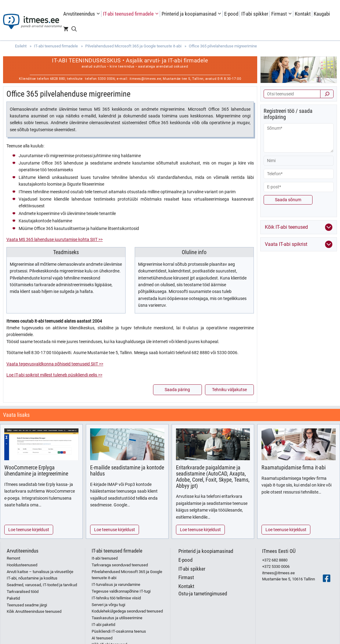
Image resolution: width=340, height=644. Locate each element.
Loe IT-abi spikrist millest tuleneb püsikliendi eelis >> (54, 375)
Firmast (282, 14)
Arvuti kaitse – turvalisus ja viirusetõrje (40, 572)
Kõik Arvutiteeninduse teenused (34, 611)
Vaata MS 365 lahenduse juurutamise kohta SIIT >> (55, 239)
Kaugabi (322, 14)
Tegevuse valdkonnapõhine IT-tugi (121, 591)
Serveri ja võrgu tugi (108, 605)
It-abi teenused (105, 558)
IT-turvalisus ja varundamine (116, 585)
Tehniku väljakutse (229, 390)
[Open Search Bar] (74, 29)
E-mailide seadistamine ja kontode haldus (127, 470)
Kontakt (303, 14)
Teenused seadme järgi (27, 605)
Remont (13, 558)
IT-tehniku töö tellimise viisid (116, 598)
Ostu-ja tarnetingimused (203, 594)
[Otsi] (327, 94)
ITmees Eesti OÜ (279, 551)
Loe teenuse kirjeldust (29, 530)
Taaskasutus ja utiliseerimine (117, 618)
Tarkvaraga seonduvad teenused (120, 565)
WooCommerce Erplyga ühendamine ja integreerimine (36, 470)
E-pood (231, 14)
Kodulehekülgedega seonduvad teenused (127, 611)
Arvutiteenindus (82, 14)
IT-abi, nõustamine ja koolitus (32, 578)
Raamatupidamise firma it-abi (294, 467)
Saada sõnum (288, 200)
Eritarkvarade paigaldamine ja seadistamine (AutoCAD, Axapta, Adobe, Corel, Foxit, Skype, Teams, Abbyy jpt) (213, 476)
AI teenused (102, 638)
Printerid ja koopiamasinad (192, 14)
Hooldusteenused (22, 565)
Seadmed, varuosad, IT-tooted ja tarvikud (42, 585)
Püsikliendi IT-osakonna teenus (119, 631)
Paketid (13, 598)
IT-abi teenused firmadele (132, 14)
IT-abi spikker (255, 14)
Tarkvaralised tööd (23, 592)
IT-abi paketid (103, 625)
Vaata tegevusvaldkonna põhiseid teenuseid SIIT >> (55, 364)
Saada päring (177, 390)
